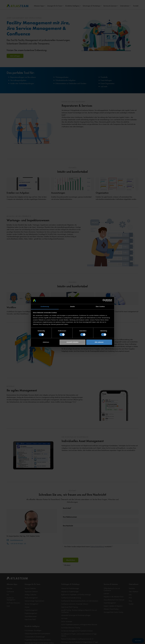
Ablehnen (46, 342)
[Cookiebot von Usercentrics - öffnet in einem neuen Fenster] (104, 300)
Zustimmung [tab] (45, 307)
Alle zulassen (99, 342)
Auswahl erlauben (72, 342)
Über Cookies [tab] (100, 307)
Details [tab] (72, 307)
